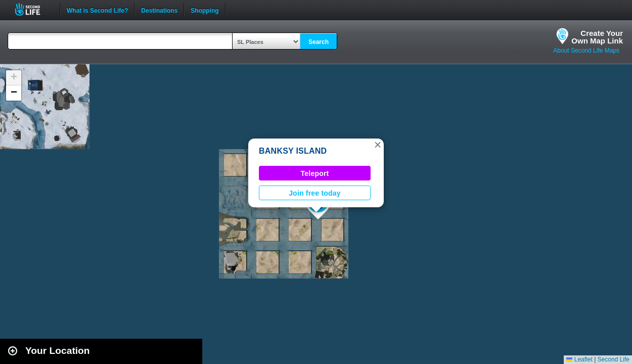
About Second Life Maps (586, 51)
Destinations (159, 10)
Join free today (315, 193)
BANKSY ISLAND (293, 151)
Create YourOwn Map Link (597, 37)
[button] (378, 145)
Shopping (205, 10)
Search (319, 42)
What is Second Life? (97, 10)
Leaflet (579, 359)
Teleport (315, 173)
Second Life (33, 9)
